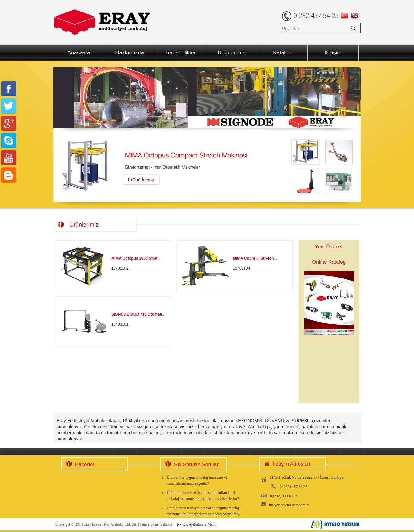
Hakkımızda (130, 53)
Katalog (282, 53)
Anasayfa (79, 53)
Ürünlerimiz (231, 53)
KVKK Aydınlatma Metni (197, 524)
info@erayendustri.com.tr (289, 505)
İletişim (333, 53)
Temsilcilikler (180, 53)
